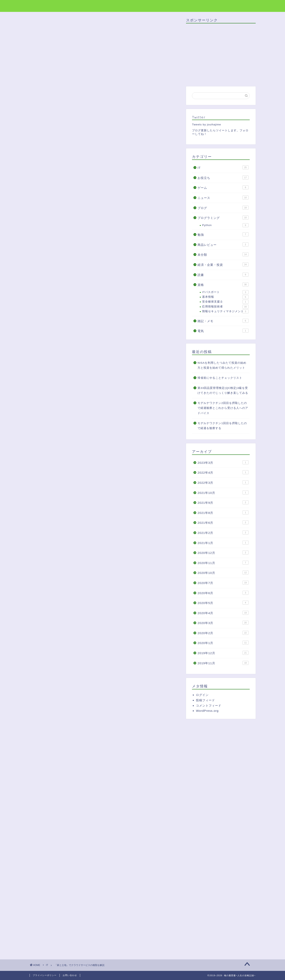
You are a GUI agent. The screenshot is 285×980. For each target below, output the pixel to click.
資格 (223, 284)
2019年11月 (223, 663)
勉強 (223, 234)
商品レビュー (223, 244)
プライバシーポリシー (45, 975)
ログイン (202, 695)
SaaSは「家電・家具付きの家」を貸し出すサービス (94, 275)
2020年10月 (223, 573)
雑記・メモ (223, 321)
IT (38, 25)
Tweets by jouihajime (206, 125)
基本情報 (225, 297)
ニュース (223, 198)
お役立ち (223, 177)
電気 (223, 331)
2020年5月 (223, 603)
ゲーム (223, 187)
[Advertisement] (69, 786)
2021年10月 (223, 492)
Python (225, 225)
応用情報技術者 (225, 307)
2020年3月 (223, 623)
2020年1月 (223, 643)
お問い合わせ (70, 975)
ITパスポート (225, 292)
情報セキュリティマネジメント (225, 311)
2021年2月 (223, 532)
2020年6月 (223, 593)
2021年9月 (223, 502)
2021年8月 (223, 512)
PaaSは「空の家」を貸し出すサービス (84, 281)
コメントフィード (209, 706)
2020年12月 (223, 553)
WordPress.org (207, 711)
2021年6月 (223, 522)
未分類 (223, 254)
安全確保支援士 (225, 302)
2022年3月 (223, 482)
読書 (223, 275)
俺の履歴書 (40, 6)
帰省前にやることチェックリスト (220, 378)
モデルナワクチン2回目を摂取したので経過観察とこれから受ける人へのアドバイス (223, 408)
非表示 (111, 262)
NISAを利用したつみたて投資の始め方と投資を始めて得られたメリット (222, 365)
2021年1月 (223, 543)
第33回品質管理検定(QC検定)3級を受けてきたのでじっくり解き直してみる (223, 391)
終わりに (63, 293)
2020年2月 (223, 633)
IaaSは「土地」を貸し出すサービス (82, 288)
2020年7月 (223, 583)
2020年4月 (223, 613)
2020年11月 (223, 563)
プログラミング (223, 218)
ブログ (223, 208)
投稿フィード (205, 700)
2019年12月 (223, 653)
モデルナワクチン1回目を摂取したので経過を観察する (222, 426)
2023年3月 (223, 462)
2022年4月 (223, 472)
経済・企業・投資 (223, 264)
